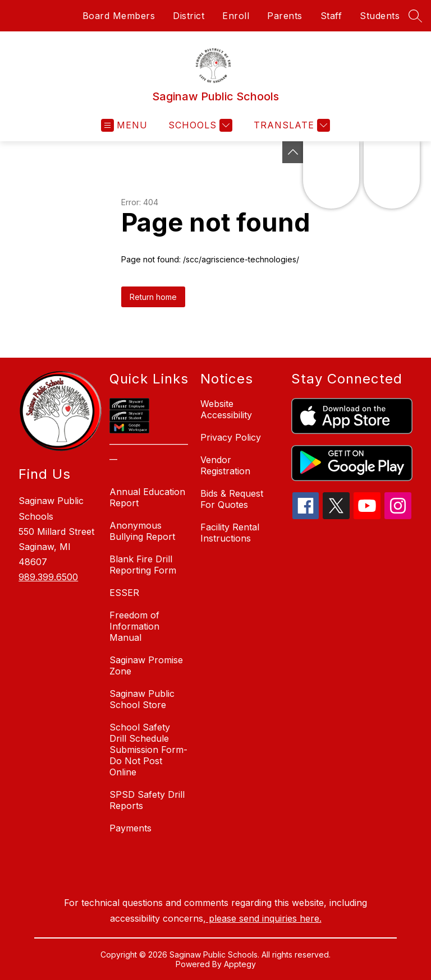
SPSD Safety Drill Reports (147, 800)
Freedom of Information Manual (134, 626)
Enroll (236, 16)
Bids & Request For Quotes (232, 499)
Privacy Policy (231, 437)
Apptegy (240, 964)
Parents (285, 16)
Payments (130, 828)
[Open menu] (124, 125)
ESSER (124, 593)
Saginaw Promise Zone (146, 665)
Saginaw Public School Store (142, 699)
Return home (153, 297)
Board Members (119, 16)
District (189, 16)
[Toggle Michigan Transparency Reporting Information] (293, 152)
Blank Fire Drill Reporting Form (143, 565)
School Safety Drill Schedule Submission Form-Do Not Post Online (148, 750)
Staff (331, 16)
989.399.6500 (48, 577)
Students (380, 16)
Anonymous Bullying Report (142, 531)
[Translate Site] (290, 125)
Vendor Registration (225, 465)
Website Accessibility (226, 409)
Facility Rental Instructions (230, 533)
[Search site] (415, 16)
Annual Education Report (147, 497)
